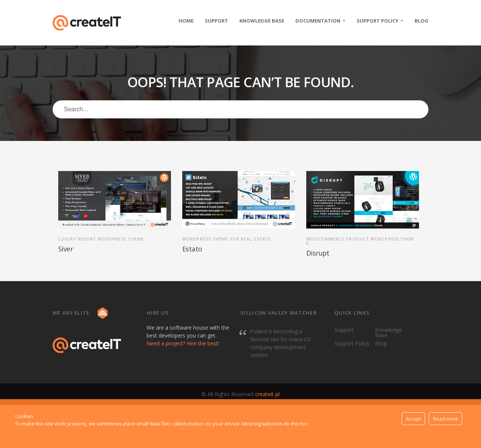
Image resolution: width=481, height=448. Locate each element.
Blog (421, 21)
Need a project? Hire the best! (183, 343)
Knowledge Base (262, 21)
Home (186, 21)
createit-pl (267, 394)
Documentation (320, 20)
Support (216, 21)
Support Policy (380, 20)
